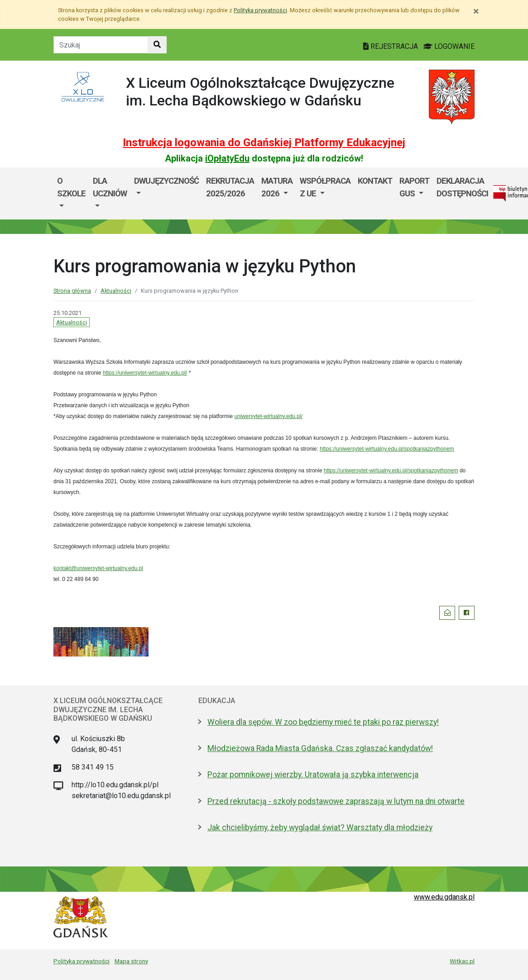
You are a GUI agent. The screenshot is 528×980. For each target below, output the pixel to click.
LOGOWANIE (449, 46)
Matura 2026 (277, 187)
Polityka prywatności (82, 961)
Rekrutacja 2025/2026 (230, 187)
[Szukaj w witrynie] (157, 45)
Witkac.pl (462, 961)
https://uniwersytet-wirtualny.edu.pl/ (145, 373)
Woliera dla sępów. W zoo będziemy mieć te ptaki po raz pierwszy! (323, 722)
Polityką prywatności (260, 10)
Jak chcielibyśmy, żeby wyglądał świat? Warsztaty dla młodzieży (320, 828)
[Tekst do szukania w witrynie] (101, 45)
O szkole (71, 187)
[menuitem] (71, 193)
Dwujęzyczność (166, 181)
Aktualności (116, 291)
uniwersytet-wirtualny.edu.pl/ (269, 416)
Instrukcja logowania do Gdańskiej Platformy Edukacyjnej (264, 143)
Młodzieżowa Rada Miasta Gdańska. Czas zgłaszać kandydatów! (320, 748)
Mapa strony (131, 961)
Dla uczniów (110, 187)
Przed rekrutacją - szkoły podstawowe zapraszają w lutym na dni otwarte (336, 801)
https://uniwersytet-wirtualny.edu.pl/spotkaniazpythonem (387, 449)
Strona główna (72, 291)
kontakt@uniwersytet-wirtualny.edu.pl (98, 568)
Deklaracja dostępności (462, 187)
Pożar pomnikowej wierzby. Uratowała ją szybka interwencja (313, 775)
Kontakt (375, 181)
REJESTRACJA (391, 46)
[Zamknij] (476, 11)
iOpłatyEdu (227, 158)
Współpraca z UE (325, 187)
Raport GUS (414, 187)
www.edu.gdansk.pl (444, 897)
